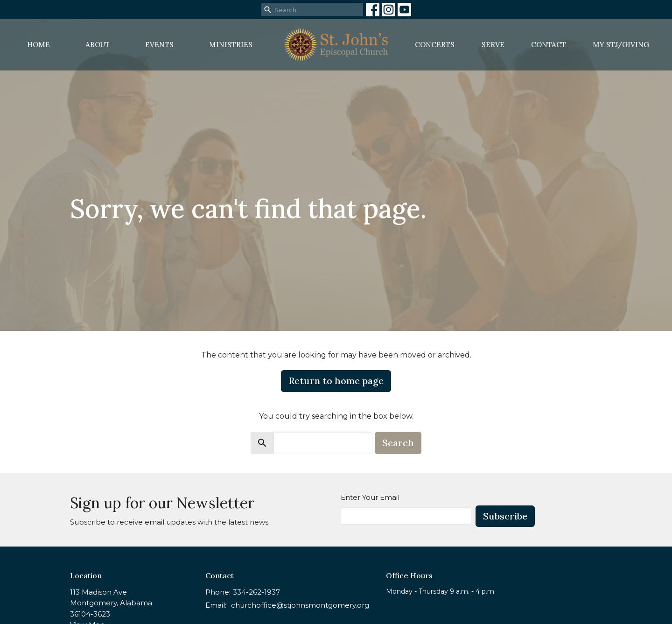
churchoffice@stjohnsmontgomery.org (300, 605)
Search (398, 443)
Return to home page (336, 381)
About (98, 45)
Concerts (435, 45)
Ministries (231, 45)
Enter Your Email (370, 497)
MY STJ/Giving (621, 45)
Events (159, 45)
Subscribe (505, 516)
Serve (493, 45)
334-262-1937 (256, 592)
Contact (549, 45)
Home (38, 45)
